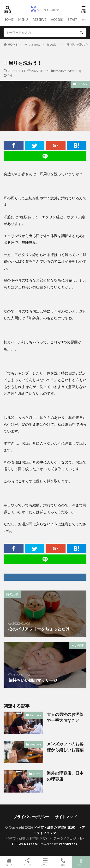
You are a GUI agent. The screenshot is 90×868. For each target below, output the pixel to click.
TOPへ (81, 862)
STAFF (72, 20)
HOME (9, 20)
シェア (27, 862)
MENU (23, 20)
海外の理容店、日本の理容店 (65, 776)
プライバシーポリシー (31, 817)
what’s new (32, 44)
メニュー (45, 862)
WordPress (68, 844)
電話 (63, 862)
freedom (53, 44)
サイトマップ (66, 817)
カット (37, 774)
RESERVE (39, 20)
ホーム (9, 862)
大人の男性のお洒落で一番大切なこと (65, 717)
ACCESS (57, 20)
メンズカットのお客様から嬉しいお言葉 (65, 747)
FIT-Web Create (25, 844)
